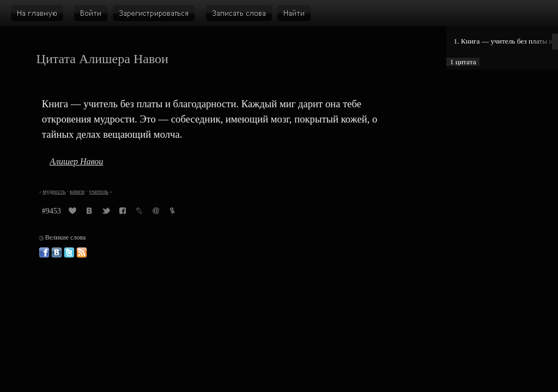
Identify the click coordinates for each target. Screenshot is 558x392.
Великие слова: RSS (82, 253)
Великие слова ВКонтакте (57, 253)
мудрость (54, 191)
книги (77, 191)
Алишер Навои (76, 161)
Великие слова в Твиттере (69, 253)
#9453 (51, 211)
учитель (99, 191)
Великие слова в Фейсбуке (44, 253)
